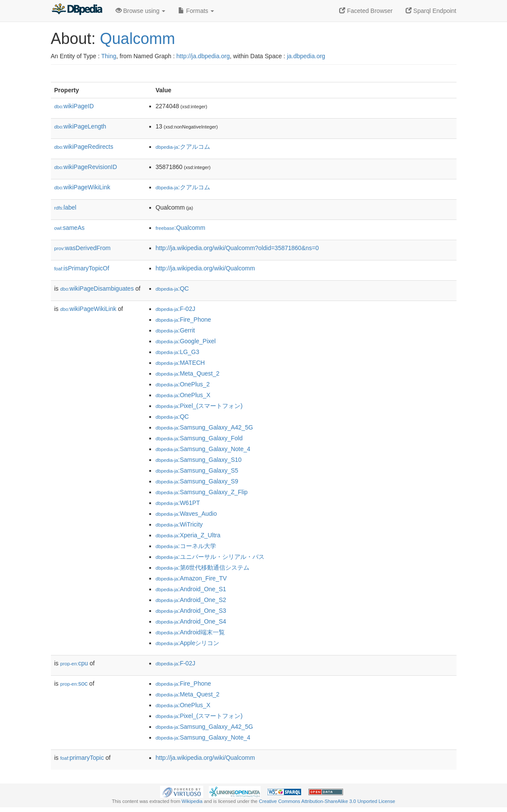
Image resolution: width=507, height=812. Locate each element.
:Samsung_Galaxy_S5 (197, 470)
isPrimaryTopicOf (82, 268)
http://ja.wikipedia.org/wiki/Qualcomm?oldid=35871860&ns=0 (237, 248)
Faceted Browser (366, 11)
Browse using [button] (141, 11)
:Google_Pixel (186, 341)
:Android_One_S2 (191, 600)
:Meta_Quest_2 (188, 373)
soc (74, 683)
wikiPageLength (80, 126)
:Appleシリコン (188, 643)
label (65, 207)
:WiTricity (179, 524)
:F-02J (176, 309)
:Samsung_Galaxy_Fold (199, 438)
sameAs (69, 228)
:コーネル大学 (186, 546)
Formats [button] (196, 11)
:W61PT (178, 503)
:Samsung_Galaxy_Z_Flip (202, 492)
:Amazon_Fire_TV (191, 578)
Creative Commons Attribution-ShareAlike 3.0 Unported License (327, 801)
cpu (74, 663)
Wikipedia (192, 801)
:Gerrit (175, 330)
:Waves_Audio (186, 514)
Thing (109, 56)
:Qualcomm (181, 228)
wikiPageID (74, 106)
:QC (172, 288)
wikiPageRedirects (84, 147)
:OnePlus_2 (183, 384)
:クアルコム (183, 147)
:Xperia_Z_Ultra (188, 535)
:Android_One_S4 (191, 621)
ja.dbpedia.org (306, 56)
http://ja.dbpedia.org (203, 56)
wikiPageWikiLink (82, 187)
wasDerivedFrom (83, 248)
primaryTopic (82, 758)
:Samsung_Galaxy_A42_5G (205, 427)
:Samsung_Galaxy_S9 (197, 481)
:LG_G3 (178, 352)
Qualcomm (138, 39)
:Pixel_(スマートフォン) (199, 406)
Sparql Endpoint (431, 11)
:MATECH (180, 363)
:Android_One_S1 (191, 589)
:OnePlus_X (183, 395)
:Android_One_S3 (191, 611)
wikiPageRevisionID (86, 167)
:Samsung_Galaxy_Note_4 (203, 449)
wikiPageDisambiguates (97, 288)
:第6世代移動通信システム (203, 567)
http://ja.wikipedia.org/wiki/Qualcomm (205, 268)
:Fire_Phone (184, 320)
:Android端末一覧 (190, 632)
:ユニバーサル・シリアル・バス (210, 557)
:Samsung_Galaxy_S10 (199, 460)
